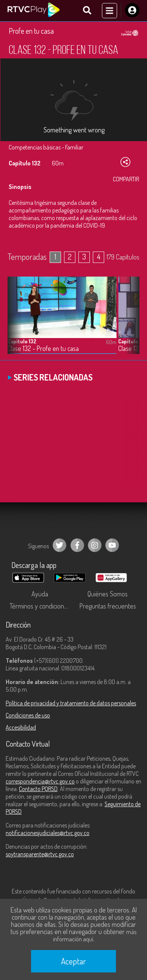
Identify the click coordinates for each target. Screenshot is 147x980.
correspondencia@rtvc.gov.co (40, 781)
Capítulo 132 (22, 341)
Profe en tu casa (31, 31)
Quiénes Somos (108, 594)
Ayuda (40, 594)
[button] (130, 321)
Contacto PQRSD (38, 789)
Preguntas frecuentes (108, 606)
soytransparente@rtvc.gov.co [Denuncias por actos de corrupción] (40, 854)
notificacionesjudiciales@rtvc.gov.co (48, 833)
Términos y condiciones (40, 606)
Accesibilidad (21, 727)
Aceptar (73, 961)
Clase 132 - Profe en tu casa (43, 348)
